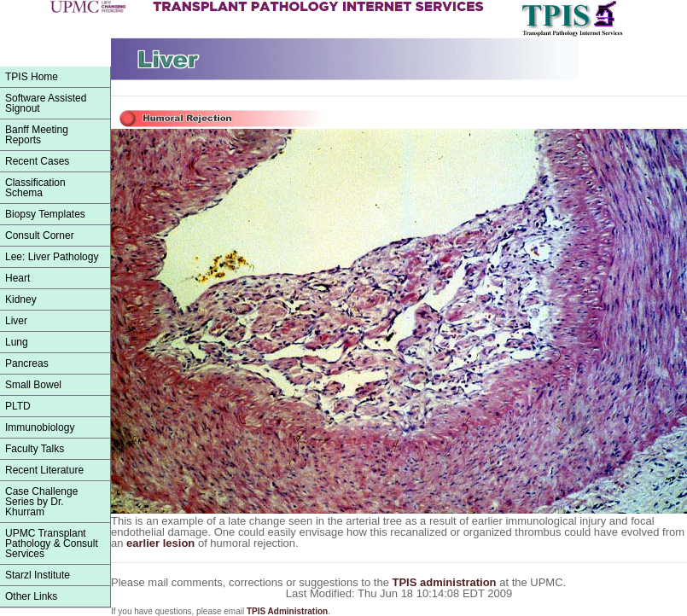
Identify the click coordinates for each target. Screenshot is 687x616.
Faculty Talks (35, 449)
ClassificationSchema (35, 188)
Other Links (31, 596)
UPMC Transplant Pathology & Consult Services (52, 543)
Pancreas (27, 363)
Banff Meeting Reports (37, 135)
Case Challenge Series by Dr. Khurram (41, 502)
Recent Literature (44, 470)
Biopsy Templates (45, 214)
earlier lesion (162, 543)
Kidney (21, 299)
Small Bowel (33, 385)
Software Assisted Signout (46, 103)
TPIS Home (32, 77)
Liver (16, 321)
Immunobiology (40, 427)
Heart (17, 278)
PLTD (18, 406)
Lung (17, 342)
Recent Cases (37, 161)
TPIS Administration (287, 611)
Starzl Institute (38, 575)
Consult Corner (40, 235)
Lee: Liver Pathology (52, 257)
